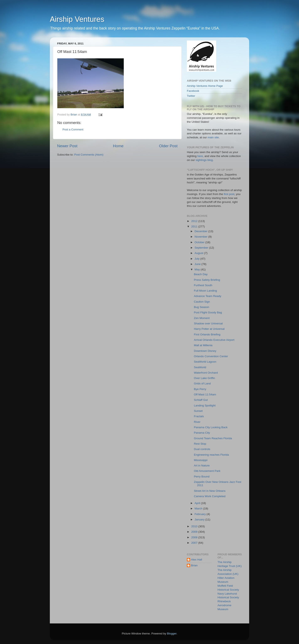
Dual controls (202, 449)
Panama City (202, 433)
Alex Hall (197, 560)
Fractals (199, 416)
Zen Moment (202, 318)
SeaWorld (200, 367)
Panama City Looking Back (211, 427)
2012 (195, 221)
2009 (195, 532)
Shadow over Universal (208, 323)
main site (213, 137)
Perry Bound (202, 477)
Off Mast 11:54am (205, 394)
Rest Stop (200, 444)
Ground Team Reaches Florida (213, 438)
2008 (195, 537)
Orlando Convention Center (211, 356)
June (198, 264)
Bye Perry (200, 389)
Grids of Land (202, 383)
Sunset (198, 411)
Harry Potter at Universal (209, 329)
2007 (195, 543)
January (200, 519)
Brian (194, 565)
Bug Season (202, 307)
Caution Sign (202, 302)
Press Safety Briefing (207, 280)
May (198, 269)
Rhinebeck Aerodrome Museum (225, 605)
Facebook (193, 91)
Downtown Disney (205, 351)
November (201, 237)
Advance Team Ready (208, 296)
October (200, 242)
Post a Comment (73, 129)
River (197, 422)
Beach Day (201, 274)
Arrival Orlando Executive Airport (214, 340)
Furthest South (203, 285)
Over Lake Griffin (205, 378)
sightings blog (204, 160)
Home (118, 146)
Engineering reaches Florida (211, 455)
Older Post (168, 146)
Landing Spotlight (205, 405)
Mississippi (201, 460)
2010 (195, 526)
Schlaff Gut (201, 400)
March (199, 508)
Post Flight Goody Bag (208, 312)
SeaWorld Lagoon (205, 362)
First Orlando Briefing (207, 334)
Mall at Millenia (203, 345)
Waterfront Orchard (206, 373)
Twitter (191, 96)
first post (229, 194)
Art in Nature (202, 466)
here (200, 156)
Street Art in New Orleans (210, 491)
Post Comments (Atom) (89, 155)
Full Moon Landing (205, 291)
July (197, 259)
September (202, 248)
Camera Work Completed (210, 496)
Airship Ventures (77, 19)
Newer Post (67, 146)
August (199, 253)
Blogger (172, 634)
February (201, 514)
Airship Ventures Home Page (205, 86)
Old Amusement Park (207, 471)
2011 (195, 226)
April (198, 503)
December (201, 231)
